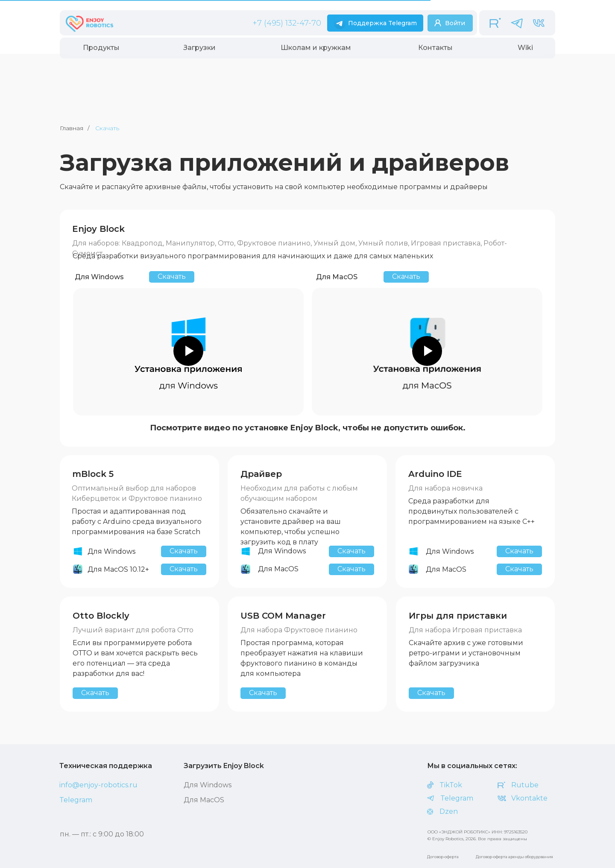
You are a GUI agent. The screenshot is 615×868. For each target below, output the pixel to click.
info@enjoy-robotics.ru (98, 785)
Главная (72, 128)
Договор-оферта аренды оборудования (514, 857)
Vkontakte (529, 798)
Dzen (449, 811)
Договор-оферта (443, 857)
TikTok (451, 785)
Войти (455, 23)
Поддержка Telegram (382, 23)
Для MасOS (204, 800)
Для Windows (208, 785)
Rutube (525, 785)
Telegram (76, 800)
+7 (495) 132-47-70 (287, 23)
